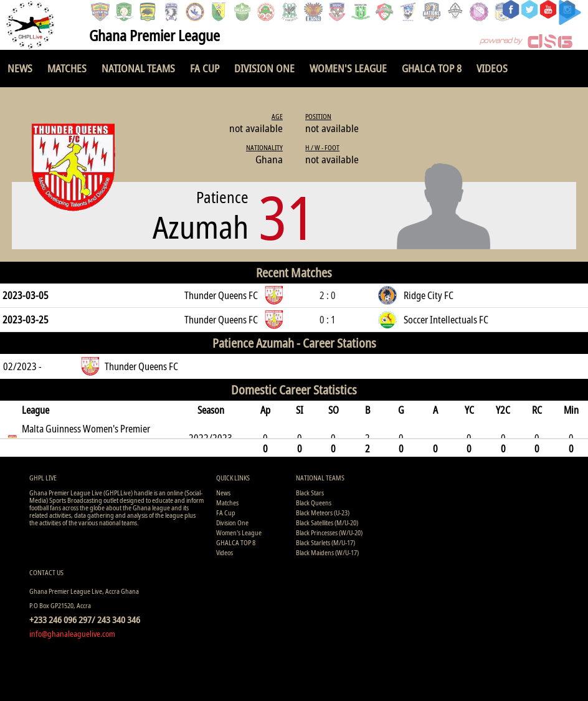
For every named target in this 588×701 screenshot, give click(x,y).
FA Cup (205, 68)
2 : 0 (328, 295)
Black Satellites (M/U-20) (327, 522)
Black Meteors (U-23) (323, 513)
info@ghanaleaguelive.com (72, 634)
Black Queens (314, 503)
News (20, 68)
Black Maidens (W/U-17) (327, 552)
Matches (67, 68)
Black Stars (310, 493)
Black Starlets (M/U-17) (325, 542)
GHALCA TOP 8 (432, 68)
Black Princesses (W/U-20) (329, 532)
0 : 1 (328, 320)
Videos (492, 68)
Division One (264, 68)
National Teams (138, 68)
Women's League (348, 68)
